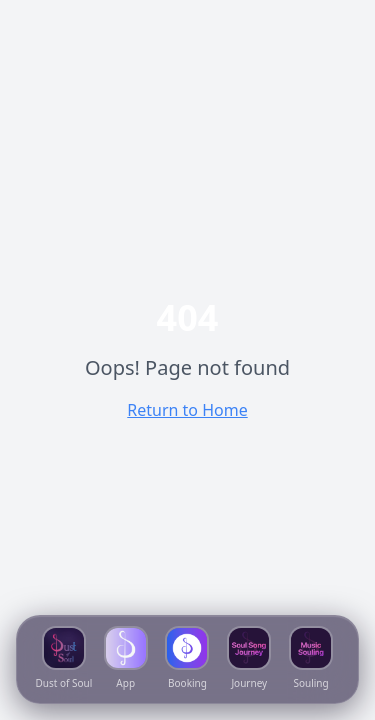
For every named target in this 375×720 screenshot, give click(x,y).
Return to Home (187, 410)
